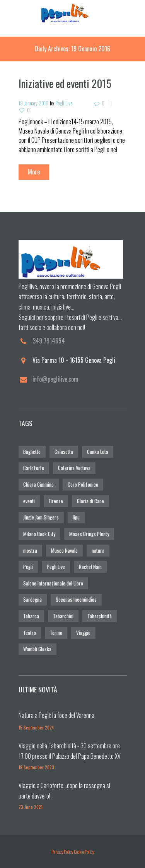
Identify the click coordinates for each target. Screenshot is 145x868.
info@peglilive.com (55, 379)
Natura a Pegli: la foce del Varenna (56, 715)
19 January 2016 (33, 103)
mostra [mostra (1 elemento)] (30, 550)
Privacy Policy (62, 852)
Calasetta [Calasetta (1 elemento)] (64, 452)
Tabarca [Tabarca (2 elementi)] (31, 616)
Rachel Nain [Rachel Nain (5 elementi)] (90, 567)
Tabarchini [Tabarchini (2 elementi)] (63, 616)
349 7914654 (49, 341)
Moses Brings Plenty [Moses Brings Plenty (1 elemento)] (89, 534)
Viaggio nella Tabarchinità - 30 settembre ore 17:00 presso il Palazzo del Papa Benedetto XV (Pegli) (70, 756)
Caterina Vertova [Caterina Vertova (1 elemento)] (74, 468)
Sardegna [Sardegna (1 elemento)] (32, 599)
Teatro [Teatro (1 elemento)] (30, 633)
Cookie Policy (84, 852)
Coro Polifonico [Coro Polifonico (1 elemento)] (83, 484)
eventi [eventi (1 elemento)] (29, 501)
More (34, 172)
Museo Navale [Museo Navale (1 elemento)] (64, 550)
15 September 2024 (36, 727)
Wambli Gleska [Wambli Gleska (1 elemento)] (37, 649)
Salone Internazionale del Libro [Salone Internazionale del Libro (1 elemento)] (53, 583)
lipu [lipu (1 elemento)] (76, 517)
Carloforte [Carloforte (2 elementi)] (34, 468)
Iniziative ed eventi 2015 (65, 83)
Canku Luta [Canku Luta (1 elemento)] (98, 452)
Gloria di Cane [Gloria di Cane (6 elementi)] (90, 501)
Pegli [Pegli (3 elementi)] (28, 567)
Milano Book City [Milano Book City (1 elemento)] (39, 534)
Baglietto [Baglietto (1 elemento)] (32, 452)
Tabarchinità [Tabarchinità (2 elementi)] (100, 616)
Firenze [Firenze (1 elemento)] (56, 501)
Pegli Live (64, 103)
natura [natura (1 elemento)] (98, 550)
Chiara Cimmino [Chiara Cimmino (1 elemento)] (38, 484)
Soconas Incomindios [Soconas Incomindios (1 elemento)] (76, 599)
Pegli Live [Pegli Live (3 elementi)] (56, 567)
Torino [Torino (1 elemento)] (56, 633)
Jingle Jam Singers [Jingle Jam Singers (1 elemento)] (41, 517)
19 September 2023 (36, 767)
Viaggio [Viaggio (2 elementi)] (83, 633)
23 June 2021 (31, 807)
